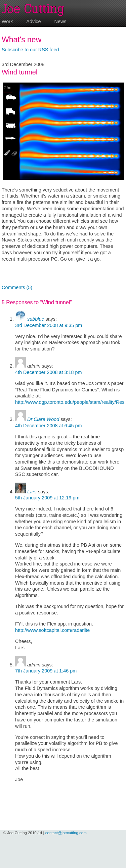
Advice (33, 21)
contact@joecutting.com (66, 833)
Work (7, 21)
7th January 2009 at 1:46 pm (46, 671)
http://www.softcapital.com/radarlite (52, 630)
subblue (36, 319)
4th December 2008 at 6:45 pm (48, 426)
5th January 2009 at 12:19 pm (47, 498)
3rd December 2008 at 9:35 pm (49, 325)
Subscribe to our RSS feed (30, 50)
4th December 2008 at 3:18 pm (48, 372)
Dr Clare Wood (43, 419)
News (60, 21)
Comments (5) (17, 287)
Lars (32, 492)
